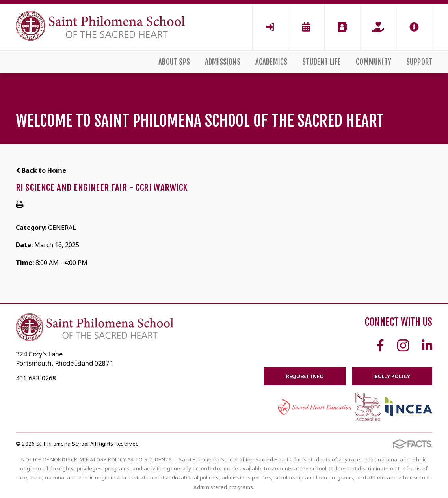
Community (374, 62)
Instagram (403, 345)
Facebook (380, 345)
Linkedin (427, 345)
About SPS (174, 62)
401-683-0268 (36, 378)
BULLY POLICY (392, 376)
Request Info (305, 376)
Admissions (223, 62)
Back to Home (41, 170)
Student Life (322, 62)
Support (419, 62)
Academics (271, 62)
